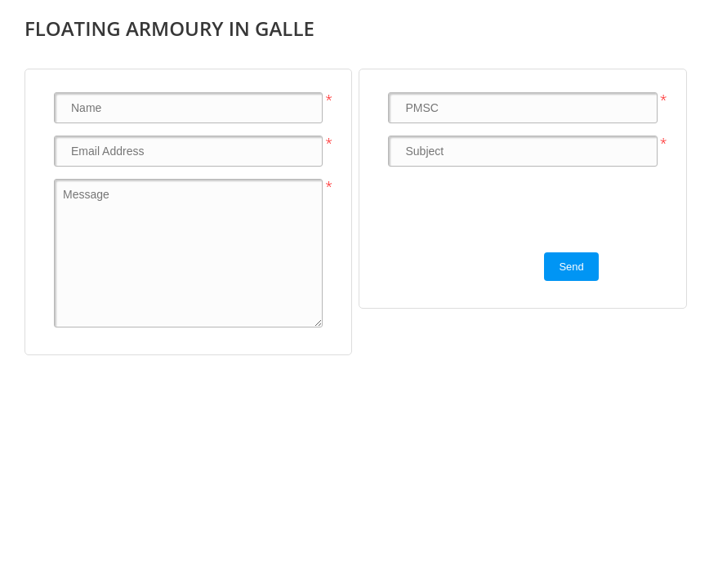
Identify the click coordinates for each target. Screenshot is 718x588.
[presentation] (512, 211)
